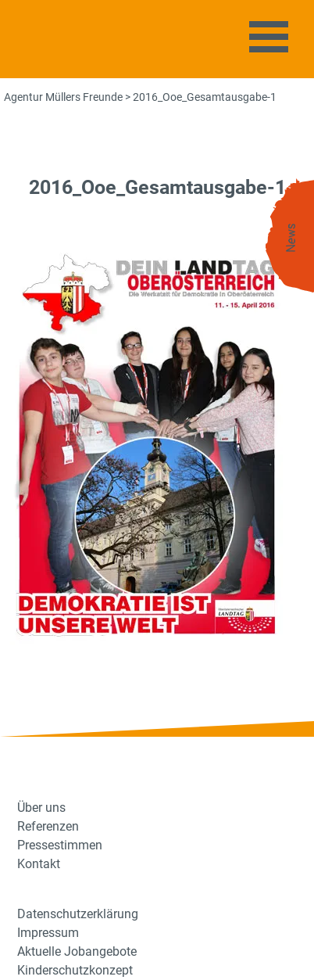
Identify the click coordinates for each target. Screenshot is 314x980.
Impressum (48, 933)
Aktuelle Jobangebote (77, 951)
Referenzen (48, 826)
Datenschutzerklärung (78, 914)
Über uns (41, 808)
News (291, 238)
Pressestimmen (60, 845)
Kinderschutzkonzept (75, 970)
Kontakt (39, 864)
